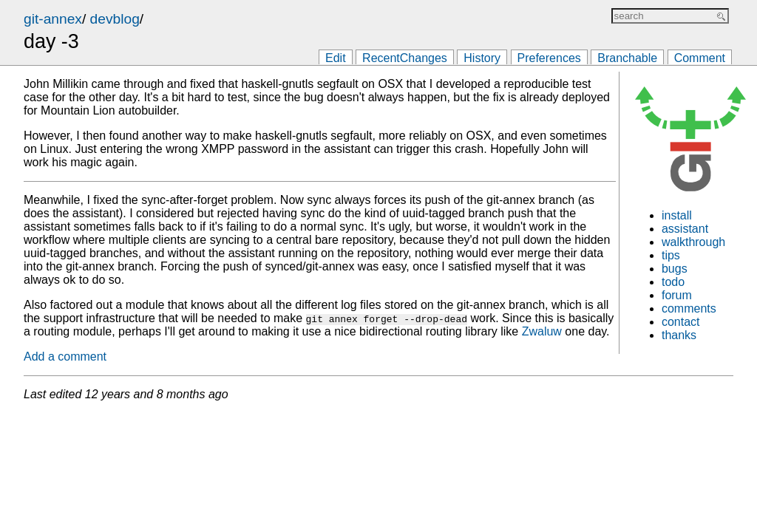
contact (681, 322)
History (482, 58)
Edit (336, 58)
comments (689, 308)
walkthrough (693, 242)
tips (671, 255)
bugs (675, 269)
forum (677, 295)
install (677, 215)
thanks (679, 335)
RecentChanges (405, 58)
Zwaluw (542, 331)
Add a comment (65, 357)
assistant (685, 229)
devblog (115, 19)
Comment (700, 58)
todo (673, 282)
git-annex (53, 19)
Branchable (627, 58)
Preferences (549, 58)
